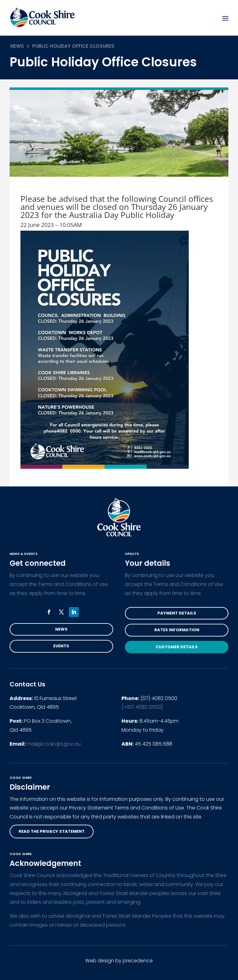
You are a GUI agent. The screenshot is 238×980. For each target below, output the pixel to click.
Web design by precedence (119, 961)
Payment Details (177, 613)
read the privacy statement (52, 831)
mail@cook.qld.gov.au (54, 744)
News (17, 46)
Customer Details (177, 647)
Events (61, 646)
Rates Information (177, 630)
